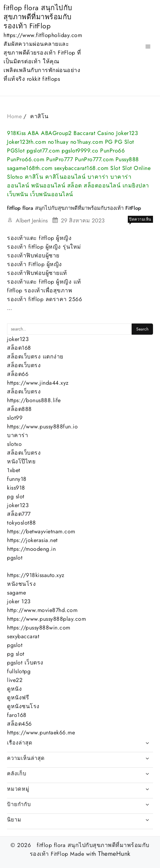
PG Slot (124, 142)
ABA (33, 133)
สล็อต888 (19, 409)
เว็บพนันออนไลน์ (52, 194)
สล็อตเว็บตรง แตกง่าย (35, 357)
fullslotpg (19, 671)
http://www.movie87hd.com (42, 610)
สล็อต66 (18, 374)
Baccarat (84, 133)
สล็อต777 (19, 514)
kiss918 (16, 488)
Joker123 (127, 133)
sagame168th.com (30, 168)
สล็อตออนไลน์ (102, 186)
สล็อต (75, 186)
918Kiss (16, 133)
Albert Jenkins (32, 220)
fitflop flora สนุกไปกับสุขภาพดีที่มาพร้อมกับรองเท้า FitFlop (38, 17)
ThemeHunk (114, 854)
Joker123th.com (26, 142)
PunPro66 (112, 151)
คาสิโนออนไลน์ (65, 177)
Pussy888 (127, 159)
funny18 (17, 479)
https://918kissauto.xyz (36, 575)
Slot (115, 168)
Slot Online (137, 168)
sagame (16, 593)
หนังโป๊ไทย (21, 461)
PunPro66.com (26, 159)
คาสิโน (34, 177)
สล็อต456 (19, 724)
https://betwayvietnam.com (41, 531)
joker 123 (19, 601)
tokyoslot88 (22, 523)
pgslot (15, 558)
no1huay (58, 142)
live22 (15, 680)
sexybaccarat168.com (81, 168)
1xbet (14, 470)
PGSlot (16, 151)
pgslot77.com (43, 151)
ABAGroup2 (56, 133)
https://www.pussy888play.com (46, 619)
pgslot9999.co (80, 151)
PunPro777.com (94, 159)
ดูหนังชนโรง (23, 706)
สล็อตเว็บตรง (24, 365)
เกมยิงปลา (136, 186)
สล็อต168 (19, 348)
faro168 (17, 715)
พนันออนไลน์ (48, 186)
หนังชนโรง (21, 584)
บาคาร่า (98, 177)
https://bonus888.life (34, 400)
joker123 (18, 339)
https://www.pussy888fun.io (42, 426)
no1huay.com (87, 142)
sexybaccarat (23, 636)
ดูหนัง (14, 689)
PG (109, 142)
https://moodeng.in (31, 549)
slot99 (15, 418)
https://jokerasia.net (32, 540)
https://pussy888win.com (39, 628)
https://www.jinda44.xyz (38, 383)
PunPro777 (60, 159)
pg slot (16, 496)
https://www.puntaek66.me (41, 732)
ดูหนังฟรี (18, 698)
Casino (106, 133)
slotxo (14, 444)
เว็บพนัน (18, 194)
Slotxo (15, 177)
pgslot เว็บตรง (25, 663)
